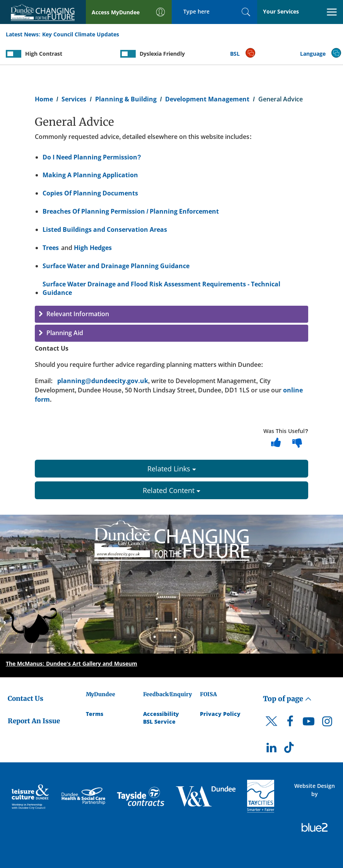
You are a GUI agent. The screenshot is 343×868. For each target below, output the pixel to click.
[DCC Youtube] (309, 723)
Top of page (287, 699)
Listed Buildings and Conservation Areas (105, 229)
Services (74, 99)
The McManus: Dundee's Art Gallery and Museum (72, 663)
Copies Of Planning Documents (90, 193)
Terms (95, 714)
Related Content (171, 490)
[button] (171, 314)
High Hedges (93, 248)
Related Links (172, 469)
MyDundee (101, 694)
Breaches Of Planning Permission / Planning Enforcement (131, 211)
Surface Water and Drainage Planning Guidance (116, 266)
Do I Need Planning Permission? (92, 157)
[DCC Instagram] (327, 723)
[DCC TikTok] (290, 750)
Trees (51, 248)
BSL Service (159, 722)
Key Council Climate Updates (81, 34)
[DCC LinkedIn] (271, 750)
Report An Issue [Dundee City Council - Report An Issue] (34, 721)
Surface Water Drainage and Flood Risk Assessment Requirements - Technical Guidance (161, 288)
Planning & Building (126, 99)
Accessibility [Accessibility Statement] (161, 714)
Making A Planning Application (90, 175)
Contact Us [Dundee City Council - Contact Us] (26, 699)
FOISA (208, 694)
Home (44, 99)
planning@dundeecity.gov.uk (103, 381)
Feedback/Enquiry (168, 694)
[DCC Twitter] (271, 728)
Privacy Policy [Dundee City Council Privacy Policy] (220, 714)
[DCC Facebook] (290, 723)
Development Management (207, 99)
